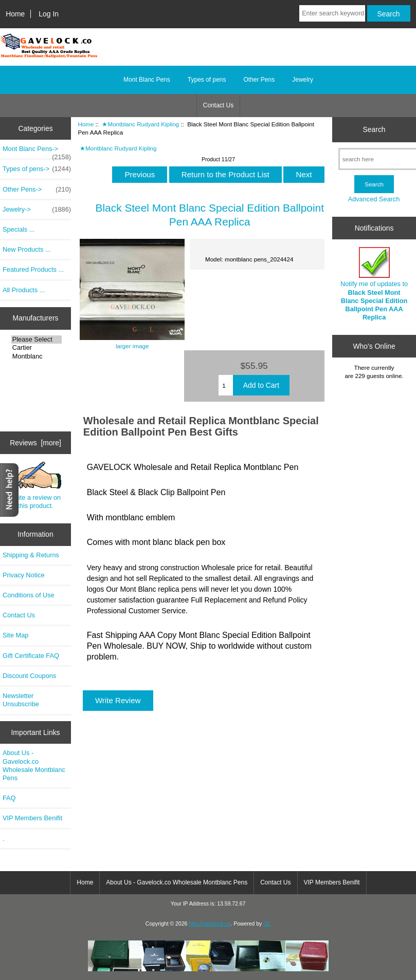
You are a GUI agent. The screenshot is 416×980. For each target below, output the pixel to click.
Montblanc (37, 356)
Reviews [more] (35, 443)
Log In (49, 14)
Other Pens (259, 80)
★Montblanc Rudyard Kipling (140, 124)
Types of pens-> (37, 169)
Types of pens (207, 80)
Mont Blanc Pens (147, 80)
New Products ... (27, 249)
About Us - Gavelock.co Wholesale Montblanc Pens (34, 765)
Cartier (37, 348)
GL (267, 924)
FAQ (9, 798)
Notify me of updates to (374, 284)
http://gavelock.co (210, 924)
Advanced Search (374, 199)
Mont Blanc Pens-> (37, 152)
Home (15, 14)
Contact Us (218, 105)
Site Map (15, 635)
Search (374, 129)
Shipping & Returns (31, 555)
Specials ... (19, 229)
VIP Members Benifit (32, 818)
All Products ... (24, 290)
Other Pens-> (37, 190)
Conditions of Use (29, 595)
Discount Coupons (29, 676)
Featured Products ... (33, 269)
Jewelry (303, 80)
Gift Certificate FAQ (31, 656)
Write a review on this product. (36, 485)
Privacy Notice (23, 575)
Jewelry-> (37, 210)
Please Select (37, 340)
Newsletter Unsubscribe (21, 700)
